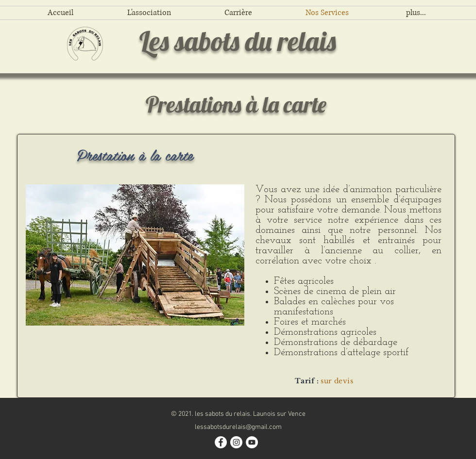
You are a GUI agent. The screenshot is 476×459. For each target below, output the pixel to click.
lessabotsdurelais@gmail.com (238, 427)
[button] (135, 255)
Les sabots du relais (238, 41)
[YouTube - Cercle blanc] (252, 442)
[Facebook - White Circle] (221, 442)
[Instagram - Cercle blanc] (236, 442)
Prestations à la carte (236, 104)
